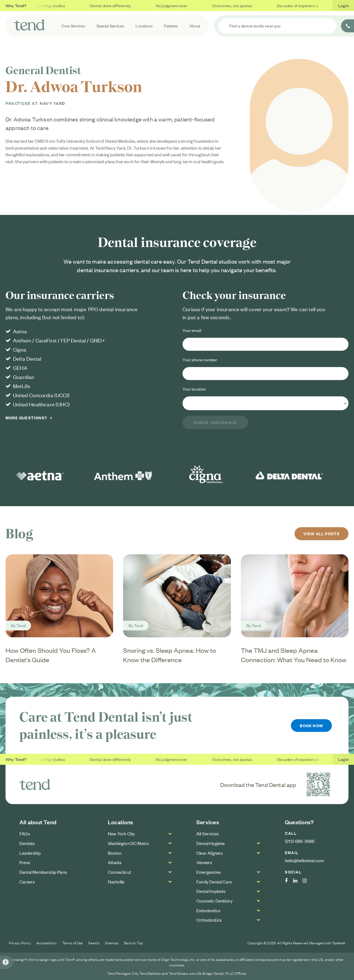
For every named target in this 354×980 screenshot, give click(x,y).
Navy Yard (53, 103)
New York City (121, 833)
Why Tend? (16, 5)
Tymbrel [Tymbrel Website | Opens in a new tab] (339, 943)
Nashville (116, 881)
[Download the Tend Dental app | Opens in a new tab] (318, 784)
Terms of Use (73, 943)
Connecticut (119, 872)
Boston (115, 852)
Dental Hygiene (210, 843)
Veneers (204, 862)
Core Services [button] (73, 26)
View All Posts (321, 533)
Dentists (27, 843)
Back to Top (133, 943)
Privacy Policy (20, 943)
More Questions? (26, 418)
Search (94, 943)
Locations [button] (144, 26)
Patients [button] (171, 26)
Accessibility (47, 943)
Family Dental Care (214, 881)
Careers (27, 881)
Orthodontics (209, 920)
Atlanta (115, 862)
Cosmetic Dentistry (214, 900)
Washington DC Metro (128, 843)
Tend (21, 625)
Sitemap (112, 943)
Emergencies (209, 872)
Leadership (30, 852)
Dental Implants (211, 891)
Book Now (311, 725)
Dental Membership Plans (43, 872)
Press (25, 862)
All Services (207, 833)
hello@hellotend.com (304, 860)
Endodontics (208, 910)
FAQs (25, 833)
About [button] (195, 26)
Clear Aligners (209, 852)
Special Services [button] (110, 26)
